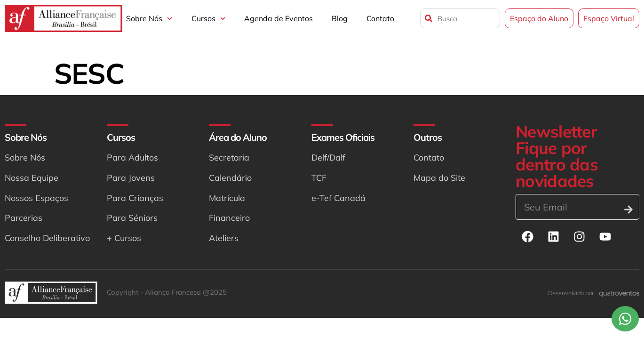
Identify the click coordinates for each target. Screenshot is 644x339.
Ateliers (224, 238)
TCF (319, 178)
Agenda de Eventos (278, 18)
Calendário (230, 178)
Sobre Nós (149, 19)
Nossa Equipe (32, 178)
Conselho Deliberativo (47, 238)
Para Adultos (132, 157)
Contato (380, 18)
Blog (340, 18)
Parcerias (24, 218)
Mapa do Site (439, 178)
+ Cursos (124, 238)
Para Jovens (131, 178)
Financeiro (229, 218)
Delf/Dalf (328, 157)
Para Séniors (132, 218)
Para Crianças (135, 198)
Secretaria (229, 157)
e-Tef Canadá (338, 198)
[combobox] (460, 18)
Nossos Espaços (36, 198)
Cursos (208, 19)
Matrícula (227, 198)
